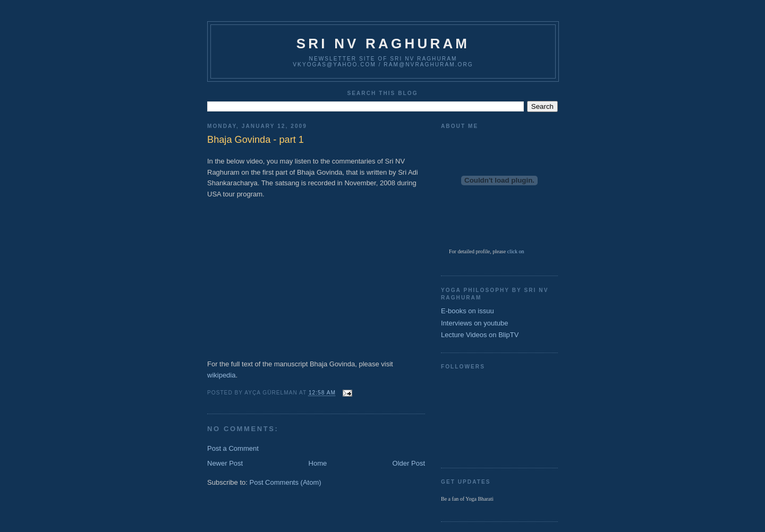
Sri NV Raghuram (383, 44)
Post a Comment (233, 448)
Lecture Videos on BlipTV (480, 335)
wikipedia (221, 375)
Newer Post (225, 463)
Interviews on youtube (474, 323)
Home (318, 463)
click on (516, 251)
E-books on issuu (467, 311)
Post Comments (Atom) (286, 482)
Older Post (409, 463)
